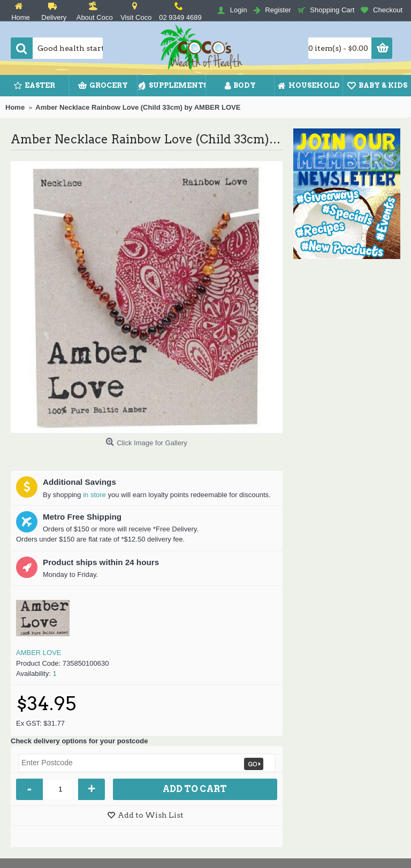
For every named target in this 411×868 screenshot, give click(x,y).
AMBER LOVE (39, 653)
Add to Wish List (151, 815)
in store (94, 495)
